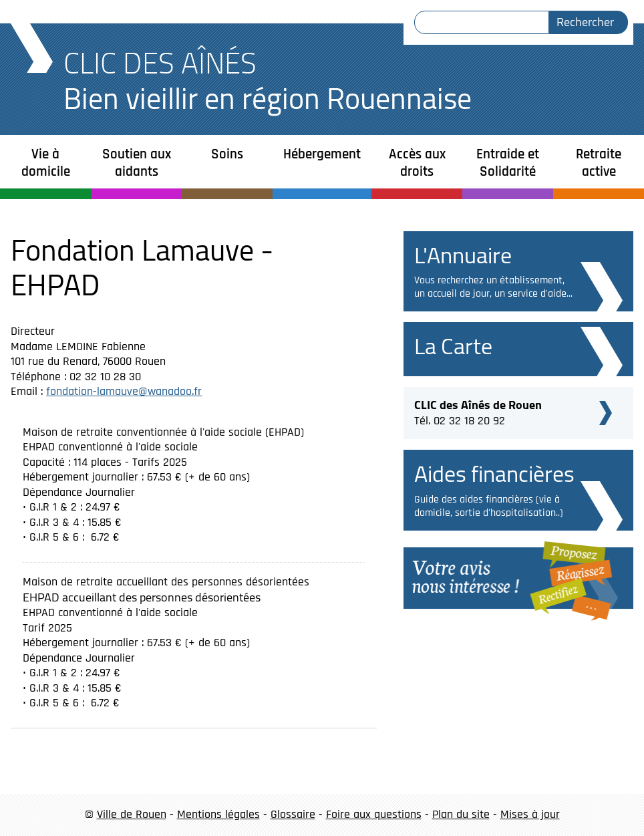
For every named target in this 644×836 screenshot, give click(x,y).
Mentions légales (218, 814)
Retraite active (599, 163)
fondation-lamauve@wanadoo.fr (124, 391)
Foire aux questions (374, 814)
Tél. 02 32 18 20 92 (478, 411)
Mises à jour (530, 814)
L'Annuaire (463, 255)
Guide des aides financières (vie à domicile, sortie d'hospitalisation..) (489, 506)
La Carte (453, 346)
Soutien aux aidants (137, 163)
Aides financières (494, 473)
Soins (227, 154)
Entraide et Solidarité (508, 163)
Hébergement (322, 154)
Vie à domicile (46, 163)
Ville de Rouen (132, 814)
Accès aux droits (417, 163)
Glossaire (293, 814)
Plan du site (461, 814)
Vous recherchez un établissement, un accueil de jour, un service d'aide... (493, 287)
